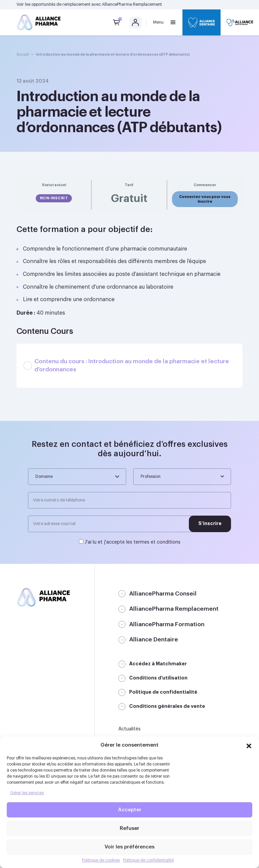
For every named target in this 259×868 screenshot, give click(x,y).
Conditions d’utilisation (158, 678)
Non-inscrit (54, 198)
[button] (249, 745)
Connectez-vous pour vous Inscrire (205, 199)
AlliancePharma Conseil (163, 594)
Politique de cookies (101, 860)
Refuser (129, 828)
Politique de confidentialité (148, 860)
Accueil (23, 54)
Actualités (129, 729)
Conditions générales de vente (167, 706)
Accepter (130, 810)
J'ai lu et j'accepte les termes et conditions (133, 542)
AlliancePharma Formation (167, 624)
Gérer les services (27, 793)
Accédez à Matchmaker (158, 664)
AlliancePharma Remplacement (132, 4)
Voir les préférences (129, 847)
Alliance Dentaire (154, 640)
